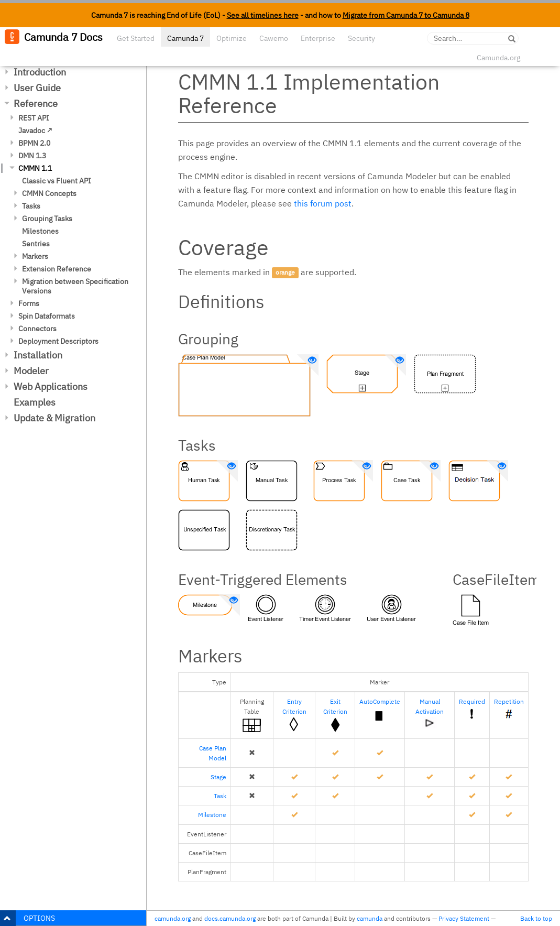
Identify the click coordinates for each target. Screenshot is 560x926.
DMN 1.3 (32, 156)
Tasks (31, 206)
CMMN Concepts (49, 193)
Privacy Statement (464, 918)
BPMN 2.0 (34, 143)
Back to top (536, 918)
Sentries (36, 244)
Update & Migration (54, 418)
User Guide (37, 88)
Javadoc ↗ (35, 130)
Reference (36, 104)
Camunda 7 (185, 38)
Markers (35, 256)
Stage (218, 777)
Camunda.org (498, 58)
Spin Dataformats (47, 316)
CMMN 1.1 (35, 168)
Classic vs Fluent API (57, 181)
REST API (34, 118)
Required (472, 701)
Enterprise (318, 38)
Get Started (136, 38)
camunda (370, 918)
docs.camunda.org (230, 918)
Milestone (212, 815)
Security (361, 38)
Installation (38, 355)
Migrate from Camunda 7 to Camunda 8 (406, 15)
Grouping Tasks (47, 219)
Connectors (37, 329)
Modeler (31, 371)
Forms (29, 303)
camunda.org (173, 918)
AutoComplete (380, 701)
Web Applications (51, 386)
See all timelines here (263, 15)
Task (220, 796)
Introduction (40, 72)
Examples (35, 402)
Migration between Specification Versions (75, 286)
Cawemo (274, 38)
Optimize (232, 38)
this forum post (323, 203)
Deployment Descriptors (58, 341)
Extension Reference (57, 269)
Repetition (509, 701)
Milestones (40, 231)
